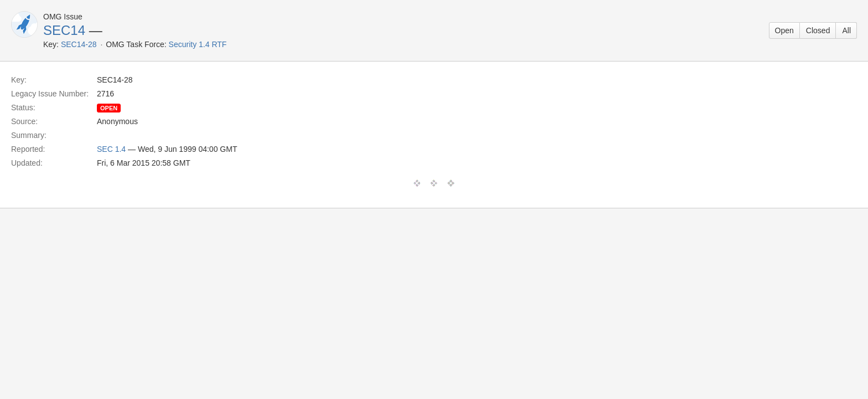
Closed (818, 30)
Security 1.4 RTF (198, 44)
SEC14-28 (79, 44)
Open (784, 30)
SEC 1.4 (111, 149)
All (846, 30)
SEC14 (64, 30)
